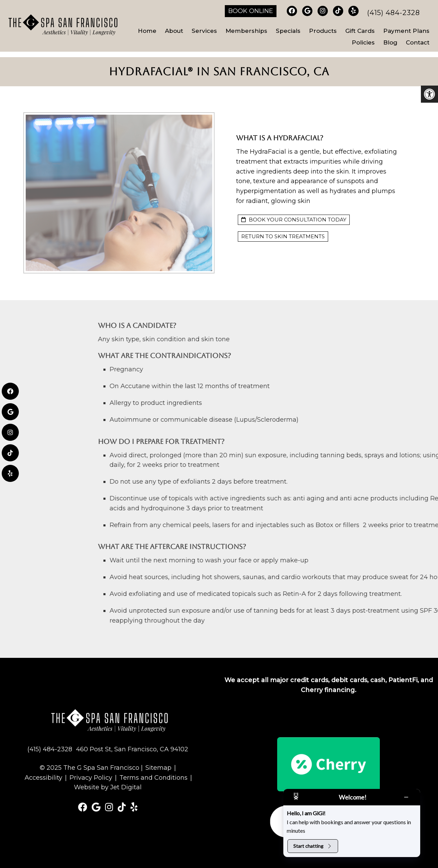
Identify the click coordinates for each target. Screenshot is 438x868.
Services (204, 31)
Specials (288, 31)
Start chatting (313, 846)
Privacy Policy (91, 778)
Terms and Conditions (153, 778)
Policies (363, 42)
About (174, 31)
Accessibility (43, 778)
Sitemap (158, 768)
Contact (418, 42)
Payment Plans (406, 31)
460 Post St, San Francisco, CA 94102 (132, 749)
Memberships (246, 31)
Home (147, 31)
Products (323, 31)
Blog (390, 42)
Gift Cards (360, 31)
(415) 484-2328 (394, 13)
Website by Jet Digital (108, 787)
